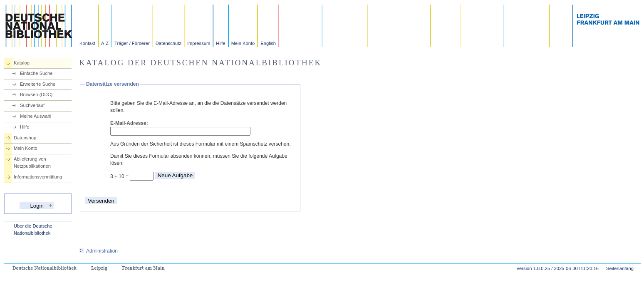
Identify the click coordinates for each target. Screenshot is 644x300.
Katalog (22, 63)
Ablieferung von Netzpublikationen (32, 162)
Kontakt (87, 43)
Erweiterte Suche (38, 84)
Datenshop (25, 138)
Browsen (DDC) (36, 94)
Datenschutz (168, 43)
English (268, 43)
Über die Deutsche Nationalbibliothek (33, 229)
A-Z (105, 43)
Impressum (199, 43)
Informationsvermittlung (38, 177)
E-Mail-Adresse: (129, 123)
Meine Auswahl (36, 116)
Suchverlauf (32, 105)
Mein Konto (243, 43)
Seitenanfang (620, 268)
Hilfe (220, 43)
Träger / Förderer (132, 43)
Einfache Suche (36, 73)
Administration (98, 251)
